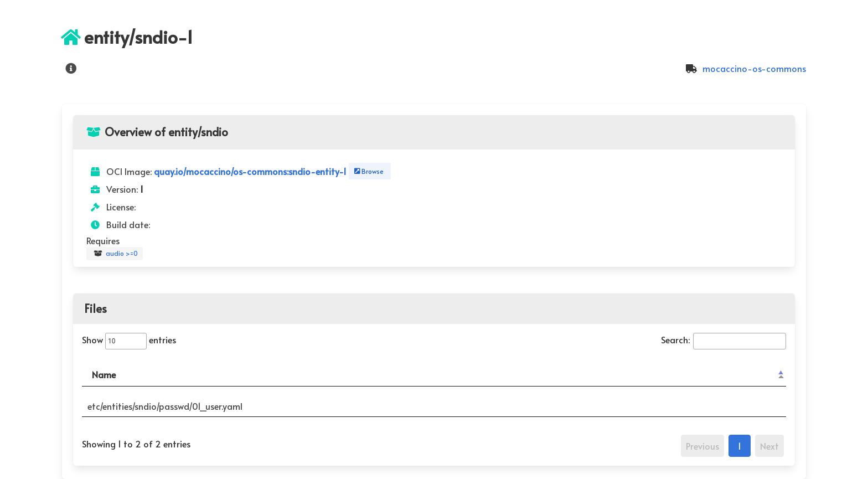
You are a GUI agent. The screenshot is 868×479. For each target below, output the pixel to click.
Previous (702, 446)
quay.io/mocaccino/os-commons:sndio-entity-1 (251, 171)
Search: (724, 339)
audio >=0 (115, 254)
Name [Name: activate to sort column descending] (104, 374)
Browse (368, 171)
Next (769, 446)
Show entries (129, 339)
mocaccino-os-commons (744, 68)
